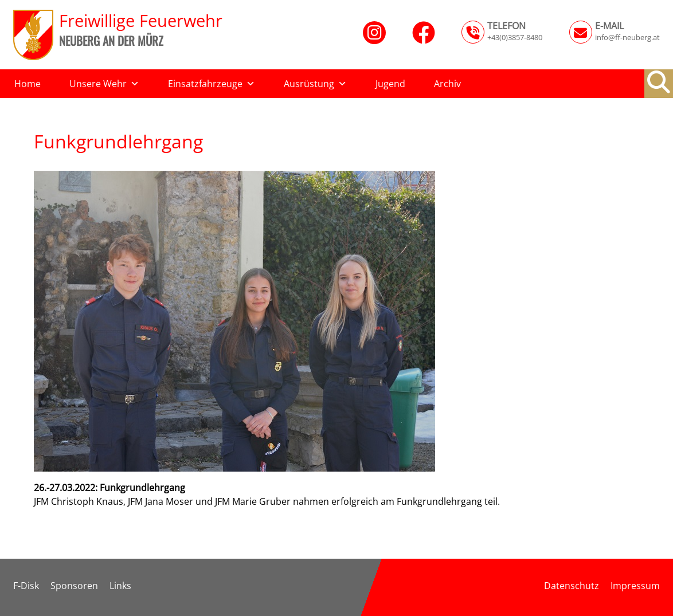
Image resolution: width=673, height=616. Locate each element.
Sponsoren (74, 586)
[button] (659, 82)
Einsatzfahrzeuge (212, 84)
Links (120, 586)
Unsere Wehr (104, 84)
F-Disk (26, 586)
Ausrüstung (315, 84)
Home (28, 84)
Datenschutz (572, 586)
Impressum (635, 586)
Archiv (447, 84)
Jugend (390, 84)
